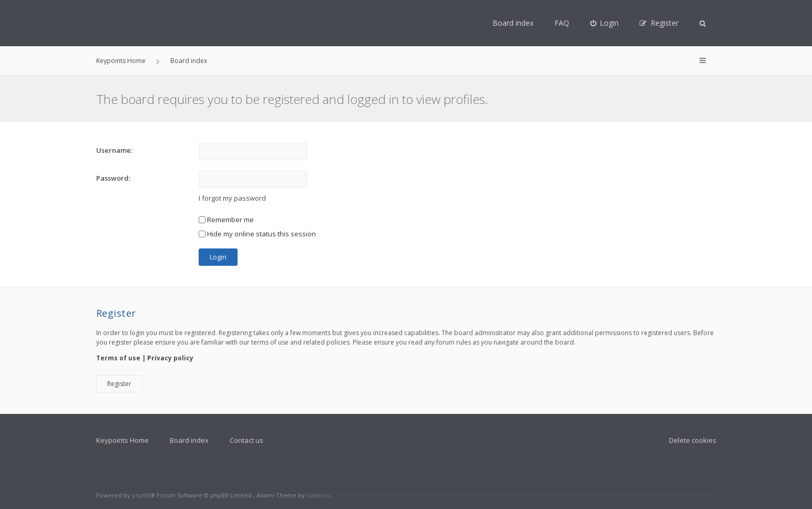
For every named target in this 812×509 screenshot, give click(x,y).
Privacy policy (170, 358)
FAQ (562, 23)
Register (119, 384)
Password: (113, 178)
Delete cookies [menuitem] (693, 440)
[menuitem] (605, 23)
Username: (114, 150)
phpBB (141, 495)
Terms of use (118, 358)
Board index (513, 23)
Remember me (226, 220)
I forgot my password (232, 198)
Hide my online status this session (257, 234)
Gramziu (319, 495)
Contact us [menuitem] (246, 440)
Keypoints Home (122, 440)
